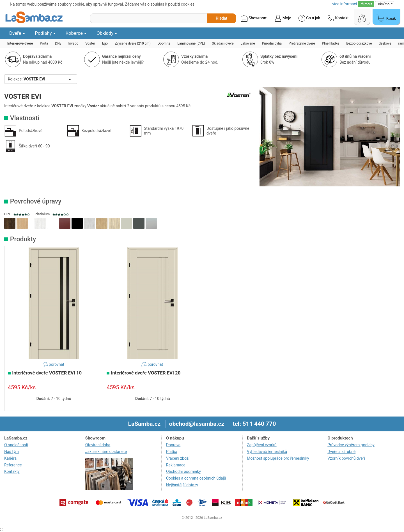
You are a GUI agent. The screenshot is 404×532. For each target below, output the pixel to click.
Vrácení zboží (178, 458)
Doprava (173, 445)
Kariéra (10, 458)
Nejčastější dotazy (182, 485)
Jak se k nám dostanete (106, 452)
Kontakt (338, 18)
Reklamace (176, 465)
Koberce (76, 33)
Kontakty (12, 471)
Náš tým (12, 452)
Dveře (17, 33)
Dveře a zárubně (341, 452)
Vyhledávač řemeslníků (267, 452)
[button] (10, 223)
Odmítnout (385, 4)
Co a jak (309, 18)
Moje (283, 18)
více (345, 4)
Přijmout (366, 4)
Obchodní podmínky (183, 471)
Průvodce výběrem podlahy (351, 445)
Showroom (254, 18)
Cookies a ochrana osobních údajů (196, 478)
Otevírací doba (98, 445)
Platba (172, 452)
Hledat (221, 18)
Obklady (107, 33)
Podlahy (45, 33)
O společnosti (16, 445)
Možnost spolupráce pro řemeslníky (278, 458)
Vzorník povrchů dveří (346, 458)
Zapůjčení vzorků (262, 445)
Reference (13, 465)
